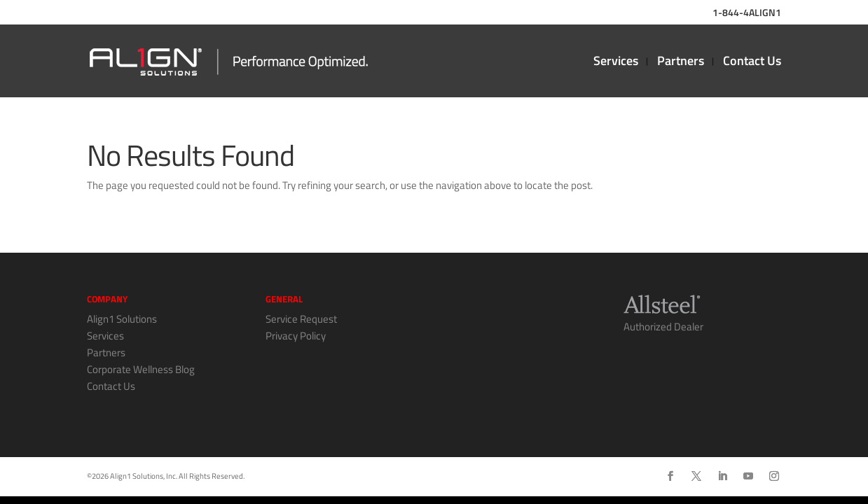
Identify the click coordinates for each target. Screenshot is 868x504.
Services (616, 63)
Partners (681, 63)
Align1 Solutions (122, 319)
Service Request (301, 319)
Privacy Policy (296, 336)
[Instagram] (774, 477)
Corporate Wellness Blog (141, 369)
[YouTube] (748, 477)
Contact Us (752, 63)
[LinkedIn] (722, 477)
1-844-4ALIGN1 (747, 14)
